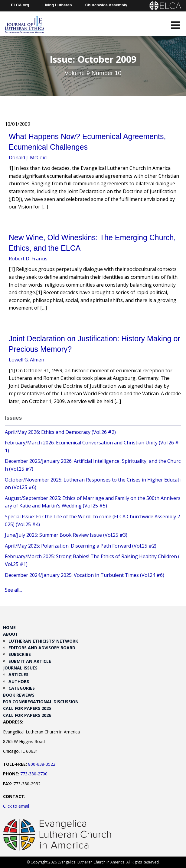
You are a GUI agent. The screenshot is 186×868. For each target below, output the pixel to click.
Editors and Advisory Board (42, 648)
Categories (22, 688)
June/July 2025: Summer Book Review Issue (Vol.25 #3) (66, 535)
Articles (18, 674)
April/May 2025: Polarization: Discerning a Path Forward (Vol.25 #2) (81, 546)
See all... (13, 590)
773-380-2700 (34, 774)
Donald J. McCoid (28, 157)
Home (9, 627)
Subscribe (20, 654)
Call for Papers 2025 (27, 708)
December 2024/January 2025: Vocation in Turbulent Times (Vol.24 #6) (85, 575)
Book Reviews (19, 695)
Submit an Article (30, 661)
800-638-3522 (42, 764)
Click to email (16, 806)
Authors (19, 681)
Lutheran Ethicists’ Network (43, 641)
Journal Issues (20, 668)
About (11, 634)
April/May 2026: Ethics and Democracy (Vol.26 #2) (60, 432)
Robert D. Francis (28, 259)
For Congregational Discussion (41, 702)
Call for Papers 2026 (27, 715)
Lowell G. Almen (26, 360)
